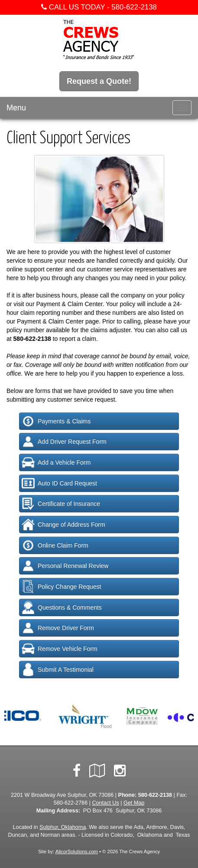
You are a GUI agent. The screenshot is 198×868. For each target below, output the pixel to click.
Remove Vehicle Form (60, 649)
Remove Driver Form (58, 628)
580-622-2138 (134, 7)
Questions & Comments (62, 607)
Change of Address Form (63, 525)
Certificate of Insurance (61, 504)
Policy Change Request (61, 587)
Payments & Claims (56, 421)
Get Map (134, 803)
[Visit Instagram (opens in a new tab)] (120, 771)
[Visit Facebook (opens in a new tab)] (77, 771)
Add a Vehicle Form (56, 462)
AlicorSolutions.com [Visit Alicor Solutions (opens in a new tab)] (77, 851)
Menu (16, 108)
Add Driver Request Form (64, 442)
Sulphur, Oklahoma (63, 827)
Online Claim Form (55, 545)
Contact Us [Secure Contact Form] (105, 803)
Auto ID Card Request (59, 483)
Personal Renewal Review (65, 566)
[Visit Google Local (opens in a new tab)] (97, 771)
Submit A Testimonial (58, 670)
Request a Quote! (99, 81)
